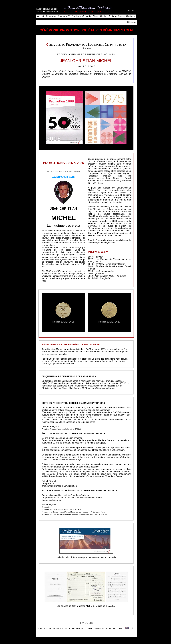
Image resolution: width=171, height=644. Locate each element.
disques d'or (104, 202)
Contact (104, 16)
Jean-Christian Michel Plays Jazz (110, 276)
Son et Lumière (123, 195)
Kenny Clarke (112, 178)
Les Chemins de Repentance (110, 259)
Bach (80, 276)
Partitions (76, 16)
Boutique (113, 16)
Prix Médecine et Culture (101, 209)
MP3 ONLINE (118, 628)
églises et (108, 171)
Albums (61, 16)
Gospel (77, 278)
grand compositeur (106, 243)
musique (72, 274)
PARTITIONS (93, 628)
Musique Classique (106, 161)
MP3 (68, 16)
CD (86, 628)
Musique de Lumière (106, 266)
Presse (121, 16)
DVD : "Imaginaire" (102, 278)
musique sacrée (52, 233)
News (96, 16)
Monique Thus (113, 176)
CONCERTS (107, 628)
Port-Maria (99, 264)
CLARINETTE (79, 628)
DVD (100, 628)
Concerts (87, 16)
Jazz (83, 233)
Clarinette (131, 16)
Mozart (45, 278)
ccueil (41, 16)
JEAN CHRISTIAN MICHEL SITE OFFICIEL (55, 628)
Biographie (51, 16)
